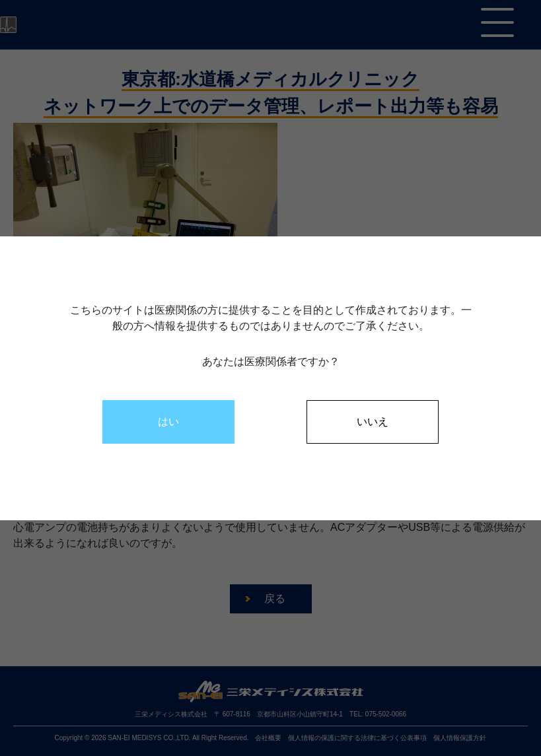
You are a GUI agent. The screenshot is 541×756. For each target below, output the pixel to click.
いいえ (373, 422)
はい (168, 422)
